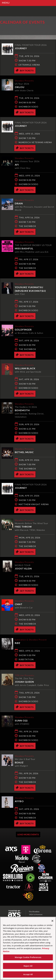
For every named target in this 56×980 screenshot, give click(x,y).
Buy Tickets (25, 70)
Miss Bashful (24, 248)
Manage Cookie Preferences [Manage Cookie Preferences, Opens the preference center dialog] (28, 959)
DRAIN (19, 203)
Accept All (28, 976)
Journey (21, 48)
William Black (25, 368)
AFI (17, 165)
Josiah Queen (24, 682)
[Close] (52, 922)
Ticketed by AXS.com (22, 29)
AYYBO (19, 801)
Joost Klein (23, 568)
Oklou (20, 87)
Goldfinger (23, 330)
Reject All (28, 967)
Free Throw (23, 527)
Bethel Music (24, 452)
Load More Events (28, 834)
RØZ (18, 643)
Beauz (19, 762)
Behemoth (22, 410)
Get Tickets (25, 591)
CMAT (19, 604)
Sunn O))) (21, 720)
